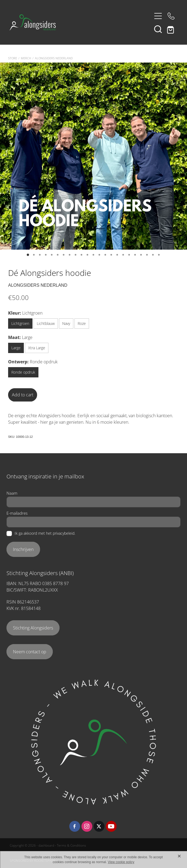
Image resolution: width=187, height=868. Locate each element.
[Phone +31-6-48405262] (171, 16)
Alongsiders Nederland (54, 58)
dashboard (46, 845)
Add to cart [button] (23, 395)
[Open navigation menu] (158, 16)
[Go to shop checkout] (171, 29)
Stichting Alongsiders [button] (33, 628)
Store (13, 58)
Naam (12, 493)
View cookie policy (121, 862)
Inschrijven (23, 549)
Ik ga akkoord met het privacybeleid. (45, 534)
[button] (158, 29)
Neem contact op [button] (30, 652)
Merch (26, 58)
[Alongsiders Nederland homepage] (81, 22)
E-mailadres (17, 513)
